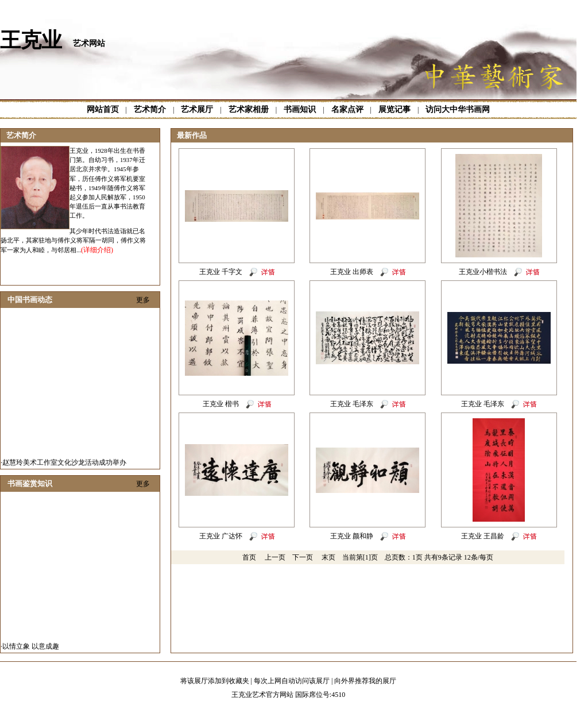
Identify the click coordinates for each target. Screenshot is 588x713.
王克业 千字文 (221, 272)
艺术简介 (150, 109)
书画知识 (300, 109)
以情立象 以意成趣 (31, 649)
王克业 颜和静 (352, 536)
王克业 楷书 (221, 404)
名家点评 (347, 109)
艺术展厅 (197, 109)
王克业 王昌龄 (483, 536)
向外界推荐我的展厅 (365, 681)
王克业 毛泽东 (352, 404)
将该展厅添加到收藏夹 (215, 681)
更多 (143, 300)
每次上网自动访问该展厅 (292, 681)
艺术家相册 (249, 109)
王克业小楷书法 (483, 272)
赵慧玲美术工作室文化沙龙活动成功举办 (64, 465)
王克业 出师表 (352, 272)
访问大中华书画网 (458, 109)
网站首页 (103, 109)
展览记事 (394, 109)
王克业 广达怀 (221, 536)
